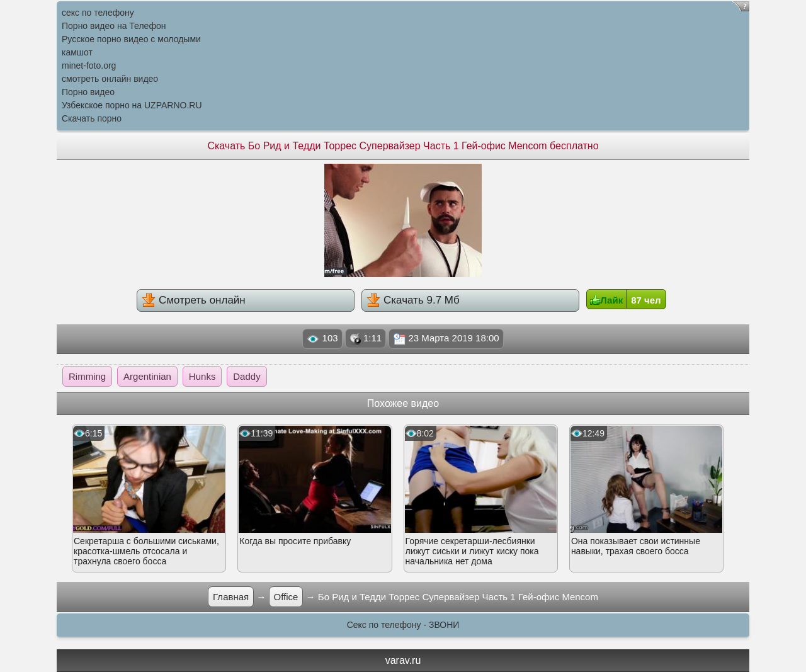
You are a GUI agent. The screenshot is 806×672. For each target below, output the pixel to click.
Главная (231, 597)
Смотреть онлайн (193, 300)
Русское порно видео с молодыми (131, 39)
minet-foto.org (89, 65)
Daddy (247, 376)
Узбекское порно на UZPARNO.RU (132, 105)
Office (286, 597)
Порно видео (88, 92)
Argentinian (147, 376)
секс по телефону (98, 13)
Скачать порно (92, 118)
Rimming (87, 376)
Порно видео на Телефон (114, 26)
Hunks (202, 376)
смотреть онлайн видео (110, 79)
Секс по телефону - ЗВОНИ (403, 625)
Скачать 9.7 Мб (413, 300)
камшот (77, 52)
